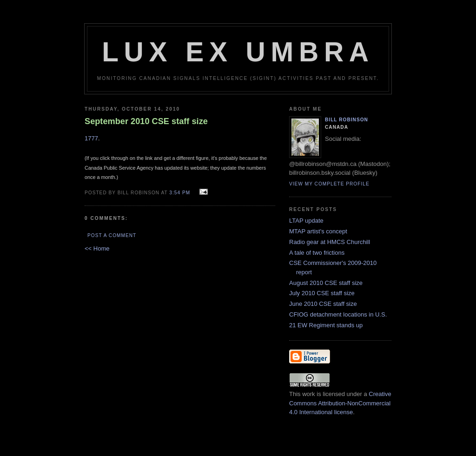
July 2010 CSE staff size (322, 293)
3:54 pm (180, 193)
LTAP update (306, 221)
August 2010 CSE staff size (326, 283)
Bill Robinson (347, 120)
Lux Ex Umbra (238, 52)
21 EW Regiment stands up (326, 325)
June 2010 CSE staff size (323, 304)
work (308, 394)
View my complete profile (329, 184)
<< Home (97, 248)
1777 (91, 138)
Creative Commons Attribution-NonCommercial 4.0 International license (340, 403)
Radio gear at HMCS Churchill (330, 242)
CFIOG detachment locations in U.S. (338, 314)
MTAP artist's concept (318, 231)
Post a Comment (112, 235)
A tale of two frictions (317, 253)
